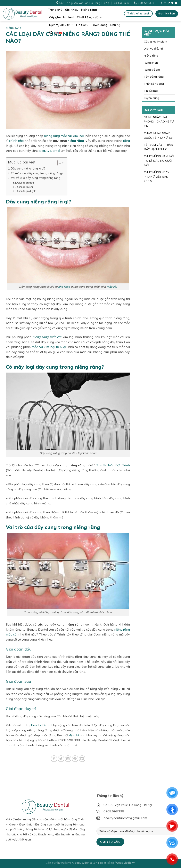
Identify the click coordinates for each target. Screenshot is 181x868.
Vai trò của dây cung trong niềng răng (36, 178)
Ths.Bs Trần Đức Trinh (113, 465)
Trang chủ (55, 10)
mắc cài (112, 287)
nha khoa (64, 287)
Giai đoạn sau (25, 187)
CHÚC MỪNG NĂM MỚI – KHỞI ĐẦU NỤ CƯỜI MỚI (159, 161)
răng (127, 141)
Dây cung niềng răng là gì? (28, 168)
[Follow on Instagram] (165, 3)
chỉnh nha (16, 141)
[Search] (51, 33)
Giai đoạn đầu (25, 183)
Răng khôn (151, 63)
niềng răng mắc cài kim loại (64, 136)
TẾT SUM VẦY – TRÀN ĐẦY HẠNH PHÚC (158, 147)
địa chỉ (74, 735)
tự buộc (61, 347)
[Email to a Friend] (68, 759)
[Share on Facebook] (54, 759)
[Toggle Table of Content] (59, 163)
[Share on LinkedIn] (82, 759)
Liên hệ (115, 25)
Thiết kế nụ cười (89, 17)
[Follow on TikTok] (169, 3)
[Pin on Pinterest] (75, 759)
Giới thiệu (72, 10)
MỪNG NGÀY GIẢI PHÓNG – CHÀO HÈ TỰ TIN (159, 122)
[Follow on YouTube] (176, 3)
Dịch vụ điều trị (61, 25)
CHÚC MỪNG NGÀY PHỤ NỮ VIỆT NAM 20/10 (157, 177)
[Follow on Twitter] (172, 3)
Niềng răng (90, 10)
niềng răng (76, 141)
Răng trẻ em (152, 70)
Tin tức (82, 25)
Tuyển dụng (99, 25)
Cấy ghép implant (156, 42)
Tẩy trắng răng (154, 77)
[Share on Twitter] (61, 759)
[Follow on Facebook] (161, 3)
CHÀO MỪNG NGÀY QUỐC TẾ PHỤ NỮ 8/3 (158, 135)
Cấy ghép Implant (62, 17)
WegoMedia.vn (125, 863)
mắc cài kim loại (43, 347)
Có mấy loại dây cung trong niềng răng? (37, 173)
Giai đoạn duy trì (27, 191)
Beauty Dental (50, 151)
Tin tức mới (151, 91)
